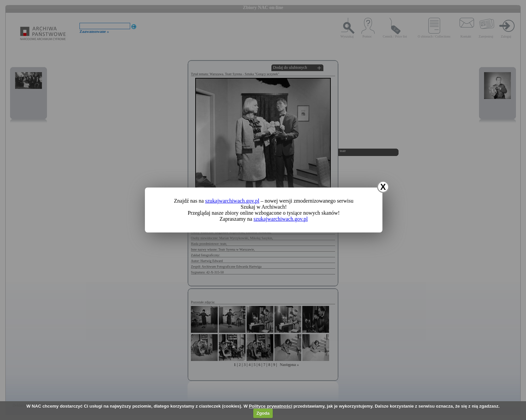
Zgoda (263, 413)
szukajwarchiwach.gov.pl (232, 201)
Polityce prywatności (271, 406)
